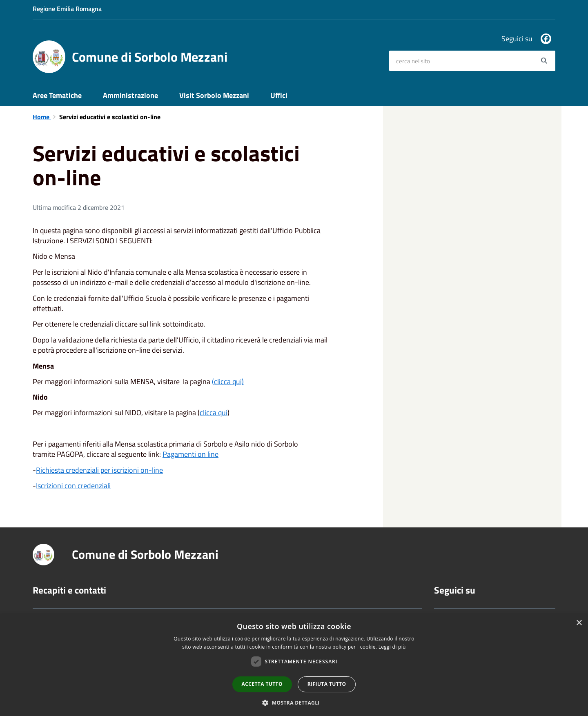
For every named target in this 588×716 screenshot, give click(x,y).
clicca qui (214, 412)
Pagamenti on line (190, 454)
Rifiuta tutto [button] (327, 684)
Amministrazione (130, 95)
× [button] (579, 623)
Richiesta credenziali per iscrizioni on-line (99, 470)
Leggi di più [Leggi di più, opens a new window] (392, 647)
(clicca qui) (228, 381)
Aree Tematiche (57, 95)
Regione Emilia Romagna (67, 9)
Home (42, 117)
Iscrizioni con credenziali (73, 486)
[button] (294, 702)
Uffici (279, 95)
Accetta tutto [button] (262, 684)
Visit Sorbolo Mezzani (214, 95)
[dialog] (294, 665)
